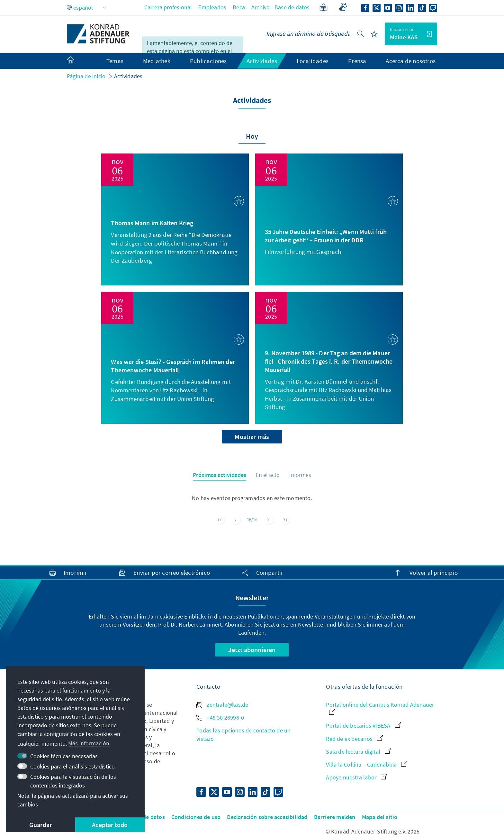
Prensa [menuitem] (357, 61)
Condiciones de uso (196, 817)
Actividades (128, 76)
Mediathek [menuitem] (157, 61)
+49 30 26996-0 (220, 717)
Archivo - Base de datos (281, 7)
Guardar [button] (40, 825)
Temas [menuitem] (115, 61)
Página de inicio (86, 76)
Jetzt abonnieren (252, 650)
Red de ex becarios (354, 739)
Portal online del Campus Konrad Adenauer (380, 708)
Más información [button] (89, 743)
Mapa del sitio (380, 817)
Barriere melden (335, 817)
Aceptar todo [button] (110, 825)
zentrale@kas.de (222, 705)
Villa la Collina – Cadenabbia (366, 764)
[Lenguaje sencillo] (324, 7)
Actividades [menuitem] (262, 61)
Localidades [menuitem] (313, 61)
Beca (239, 7)
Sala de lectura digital (358, 752)
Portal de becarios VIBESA (363, 726)
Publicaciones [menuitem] (208, 61)
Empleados (212, 7)
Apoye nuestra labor (356, 777)
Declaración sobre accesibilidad (267, 817)
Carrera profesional (168, 7)
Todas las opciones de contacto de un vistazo (243, 734)
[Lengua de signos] (343, 7)
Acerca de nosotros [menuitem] (411, 61)
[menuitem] (77, 61)
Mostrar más (252, 437)
